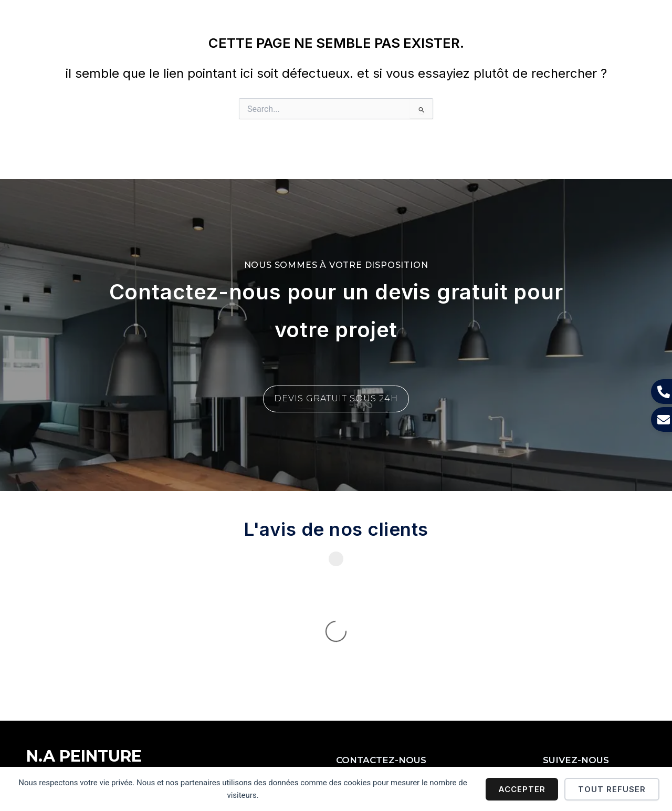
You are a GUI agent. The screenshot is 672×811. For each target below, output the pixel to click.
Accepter (522, 789)
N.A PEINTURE (63, 20)
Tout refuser (612, 789)
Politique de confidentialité (152, 752)
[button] (484, 21)
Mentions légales (58, 752)
